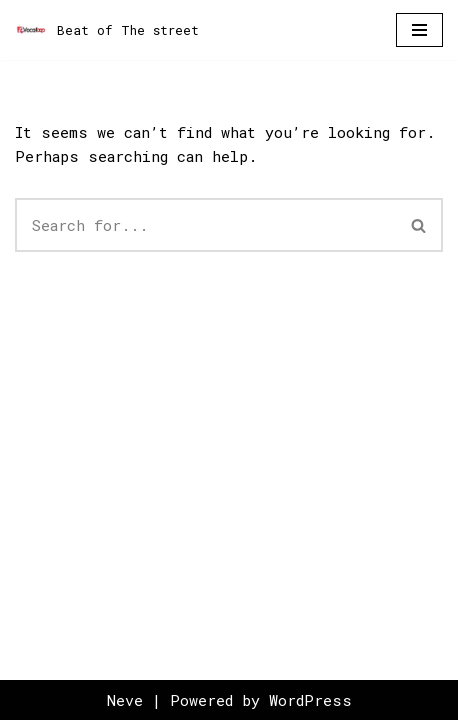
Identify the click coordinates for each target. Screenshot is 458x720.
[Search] (205, 225)
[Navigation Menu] (419, 30)
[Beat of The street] (107, 30)
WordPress (310, 700)
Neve (125, 700)
